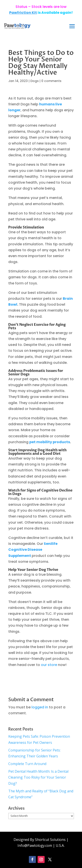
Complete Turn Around (27, 764)
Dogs (35, 81)
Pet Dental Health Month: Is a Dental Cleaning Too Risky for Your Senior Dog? (38, 777)
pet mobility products (50, 442)
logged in (40, 707)
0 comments (51, 81)
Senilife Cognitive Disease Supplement (33, 550)
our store (49, 665)
